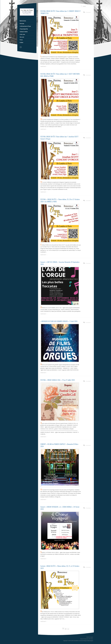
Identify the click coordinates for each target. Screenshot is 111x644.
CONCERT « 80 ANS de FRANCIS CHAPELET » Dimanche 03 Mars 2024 (59, 445)
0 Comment (88, 12)
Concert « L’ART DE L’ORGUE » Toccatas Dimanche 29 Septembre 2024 (60, 263)
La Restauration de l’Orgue (25, 26)
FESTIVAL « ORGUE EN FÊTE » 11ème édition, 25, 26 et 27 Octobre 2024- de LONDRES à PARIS (60, 200)
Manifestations (23, 21)
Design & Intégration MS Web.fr (87, 639)
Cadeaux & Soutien (24, 32)
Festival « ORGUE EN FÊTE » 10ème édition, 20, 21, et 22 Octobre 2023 (60, 567)
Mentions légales (90, 637)
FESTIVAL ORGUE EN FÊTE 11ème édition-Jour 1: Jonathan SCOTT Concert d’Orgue (59, 138)
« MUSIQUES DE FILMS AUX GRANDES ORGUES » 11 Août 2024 (59, 321)
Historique (22, 23)
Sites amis (22, 37)
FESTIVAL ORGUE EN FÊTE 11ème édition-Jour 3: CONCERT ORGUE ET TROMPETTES (61, 12)
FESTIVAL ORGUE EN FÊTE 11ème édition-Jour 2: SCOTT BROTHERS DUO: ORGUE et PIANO (60, 75)
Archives (21, 42)
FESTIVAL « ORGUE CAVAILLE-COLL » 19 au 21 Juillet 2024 (58, 380)
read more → (44, 66)
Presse (21, 40)
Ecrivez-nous (22, 34)
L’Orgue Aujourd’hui (24, 29)
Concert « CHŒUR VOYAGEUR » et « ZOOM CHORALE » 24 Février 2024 (60, 508)
